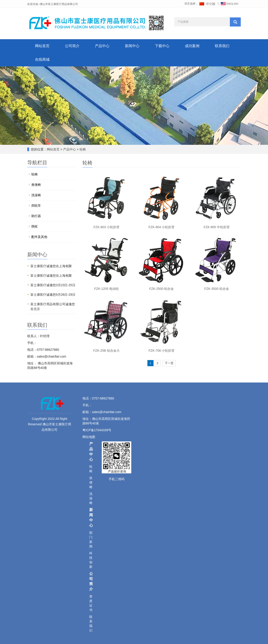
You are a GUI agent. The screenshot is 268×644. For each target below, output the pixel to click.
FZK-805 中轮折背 (217, 227)
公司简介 (72, 46)
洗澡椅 (36, 195)
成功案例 (192, 46)
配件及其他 (39, 237)
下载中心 (162, 46)
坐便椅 (91, 482)
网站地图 (89, 437)
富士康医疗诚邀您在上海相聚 (51, 266)
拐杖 (35, 226)
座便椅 (36, 185)
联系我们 (222, 46)
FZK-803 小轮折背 (107, 227)
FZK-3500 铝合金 (217, 289)
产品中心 (102, 46)
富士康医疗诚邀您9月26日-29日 (53, 295)
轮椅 (82, 149)
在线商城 (42, 59)
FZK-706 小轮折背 (161, 351)
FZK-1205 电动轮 (107, 289)
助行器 (36, 216)
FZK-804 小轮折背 (161, 227)
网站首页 (42, 46)
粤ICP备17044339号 (97, 430)
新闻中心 (132, 46)
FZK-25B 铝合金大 (107, 351)
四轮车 (36, 206)
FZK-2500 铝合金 (161, 289)
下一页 (169, 363)
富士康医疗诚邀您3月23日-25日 (53, 285)
